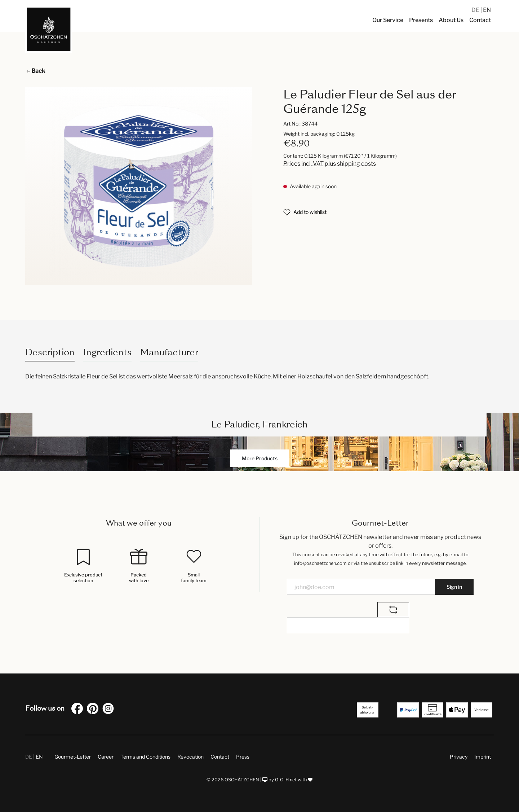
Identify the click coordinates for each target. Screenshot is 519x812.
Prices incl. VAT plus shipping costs (330, 164)
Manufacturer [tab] (169, 352)
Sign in (454, 587)
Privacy (459, 757)
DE (476, 10)
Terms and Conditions (145, 757)
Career (106, 757)
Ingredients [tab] (107, 352)
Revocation (190, 757)
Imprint (483, 757)
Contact (220, 757)
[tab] (50, 352)
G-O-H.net (286, 780)
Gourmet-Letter (73, 757)
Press (243, 757)
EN (487, 10)
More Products (260, 458)
